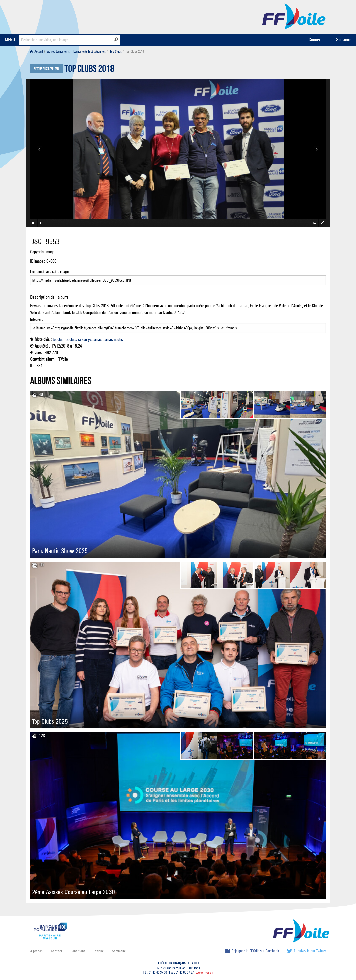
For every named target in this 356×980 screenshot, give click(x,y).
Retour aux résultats (47, 69)
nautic (118, 339)
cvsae (83, 339)
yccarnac (95, 339)
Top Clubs (116, 52)
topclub (58, 339)
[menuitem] (38, 52)
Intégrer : (178, 325)
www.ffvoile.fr (205, 973)
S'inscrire (344, 40)
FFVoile (294, 16)
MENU (10, 40)
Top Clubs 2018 (89, 70)
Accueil (37, 52)
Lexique (99, 951)
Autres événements (58, 52)
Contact (57, 951)
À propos (36, 951)
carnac (108, 339)
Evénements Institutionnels (90, 52)
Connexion (317, 40)
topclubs (71, 339)
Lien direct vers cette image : (178, 277)
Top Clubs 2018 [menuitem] (135, 52)
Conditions (78, 951)
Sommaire (119, 951)
